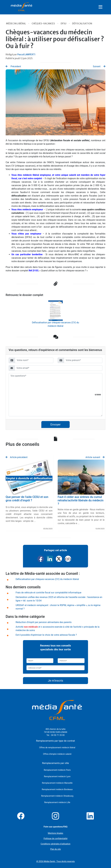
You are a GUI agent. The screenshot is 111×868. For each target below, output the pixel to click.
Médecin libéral (16, 23)
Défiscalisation (82, 23)
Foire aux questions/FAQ (56, 827)
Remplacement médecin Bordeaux (57, 789)
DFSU (64, 23)
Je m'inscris (55, 681)
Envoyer (55, 424)
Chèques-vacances (44, 23)
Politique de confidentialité (55, 838)
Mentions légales (55, 833)
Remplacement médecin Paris (57, 770)
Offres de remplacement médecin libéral (57, 748)
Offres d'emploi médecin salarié (57, 754)
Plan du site (56, 849)
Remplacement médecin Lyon (57, 776)
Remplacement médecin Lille (57, 802)
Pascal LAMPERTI (26, 54)
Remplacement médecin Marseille (57, 783)
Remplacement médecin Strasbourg (57, 796)
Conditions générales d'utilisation (55, 844)
